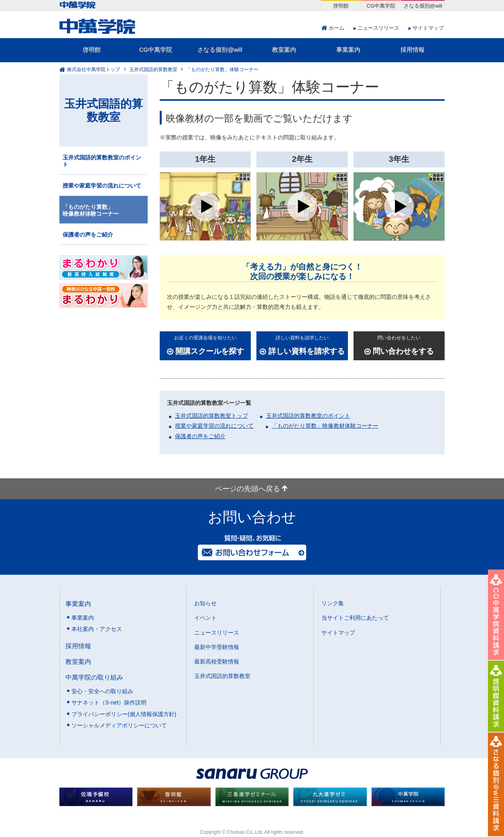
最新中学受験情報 (217, 647)
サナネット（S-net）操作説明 (109, 702)
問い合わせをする (399, 345)
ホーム (336, 28)
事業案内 (348, 50)
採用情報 (413, 50)
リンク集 (333, 603)
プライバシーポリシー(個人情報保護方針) (124, 714)
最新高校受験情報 (217, 661)
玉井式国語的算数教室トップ (211, 416)
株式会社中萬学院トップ (93, 69)
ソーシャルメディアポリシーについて (119, 725)
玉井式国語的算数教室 (153, 69)
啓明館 (92, 50)
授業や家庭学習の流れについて (214, 426)
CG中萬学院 (156, 50)
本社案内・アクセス (97, 629)
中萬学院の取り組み (94, 677)
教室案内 (284, 50)
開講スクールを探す (205, 345)
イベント (205, 618)
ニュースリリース (378, 28)
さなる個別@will (220, 50)
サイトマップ (428, 28)
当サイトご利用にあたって (355, 618)
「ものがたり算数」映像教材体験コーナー (325, 426)
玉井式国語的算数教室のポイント (308, 416)
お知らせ (205, 603)
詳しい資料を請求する (302, 345)
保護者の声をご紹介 (200, 436)
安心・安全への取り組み (102, 691)
